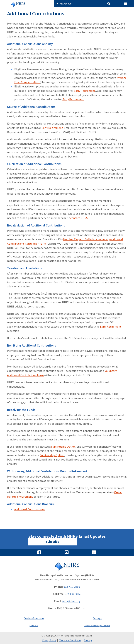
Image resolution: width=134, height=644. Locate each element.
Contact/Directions (34, 618)
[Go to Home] (67, 566)
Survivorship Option (63, 447)
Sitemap (88, 640)
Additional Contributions (30, 509)
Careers (34, 625)
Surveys (97, 618)
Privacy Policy (49, 640)
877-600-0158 (73, 594)
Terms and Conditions (70, 640)
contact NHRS (79, 218)
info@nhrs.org (71, 601)
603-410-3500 (72, 587)
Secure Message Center (97, 625)
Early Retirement (85, 91)
